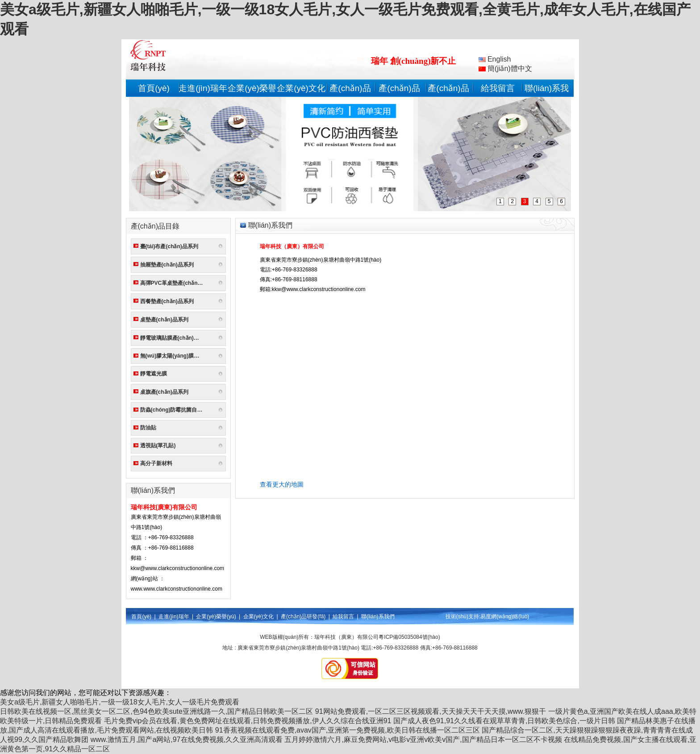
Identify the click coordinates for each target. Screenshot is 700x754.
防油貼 (148, 428)
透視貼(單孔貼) (158, 446)
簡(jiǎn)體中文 (505, 69)
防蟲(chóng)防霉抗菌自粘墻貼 (173, 410)
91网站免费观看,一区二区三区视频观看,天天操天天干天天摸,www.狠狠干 (431, 711)
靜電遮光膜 (154, 374)
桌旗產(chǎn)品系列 (164, 392)
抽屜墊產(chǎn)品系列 (167, 265)
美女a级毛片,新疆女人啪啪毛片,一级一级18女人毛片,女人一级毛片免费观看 (120, 702)
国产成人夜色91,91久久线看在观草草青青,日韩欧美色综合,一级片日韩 (504, 721)
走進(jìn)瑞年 (203, 88)
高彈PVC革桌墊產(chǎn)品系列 (173, 283)
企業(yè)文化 (301, 88)
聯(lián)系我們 (378, 617)
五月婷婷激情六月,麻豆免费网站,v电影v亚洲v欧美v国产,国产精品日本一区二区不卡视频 (423, 739)
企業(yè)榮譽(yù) (216, 617)
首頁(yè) (154, 88)
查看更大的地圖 (282, 484)
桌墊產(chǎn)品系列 (164, 320)
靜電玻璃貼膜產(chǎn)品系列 (173, 338)
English (495, 59)
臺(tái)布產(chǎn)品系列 (169, 246)
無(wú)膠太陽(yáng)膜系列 (173, 356)
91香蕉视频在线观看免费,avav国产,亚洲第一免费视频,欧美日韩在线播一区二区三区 (348, 730)
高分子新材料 (156, 463)
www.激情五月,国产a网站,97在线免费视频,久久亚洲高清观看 (187, 739)
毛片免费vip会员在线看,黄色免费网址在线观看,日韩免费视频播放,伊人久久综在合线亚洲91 (248, 721)
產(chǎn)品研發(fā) (303, 617)
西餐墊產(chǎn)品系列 (167, 301)
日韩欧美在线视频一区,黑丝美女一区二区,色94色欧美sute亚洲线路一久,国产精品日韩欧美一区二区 (156, 711)
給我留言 (498, 88)
